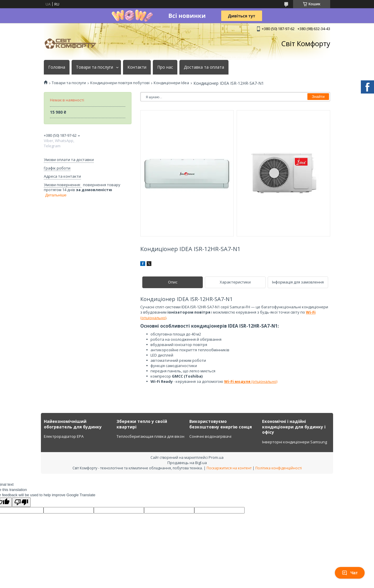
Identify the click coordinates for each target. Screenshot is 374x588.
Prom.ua (216, 457)
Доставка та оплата (204, 67)
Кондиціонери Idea (171, 83)
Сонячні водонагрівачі (210, 436)
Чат (350, 573)
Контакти (137, 67)
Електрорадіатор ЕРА (64, 436)
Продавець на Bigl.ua (187, 463)
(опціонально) (251, 381)
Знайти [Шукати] (318, 97)
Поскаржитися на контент (229, 468)
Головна (57, 67)
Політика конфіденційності (279, 468)
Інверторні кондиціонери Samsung (295, 442)
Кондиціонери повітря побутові (120, 83)
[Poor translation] (21, 502)
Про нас (165, 67)
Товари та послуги (95, 67)
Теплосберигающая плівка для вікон (150, 436)
